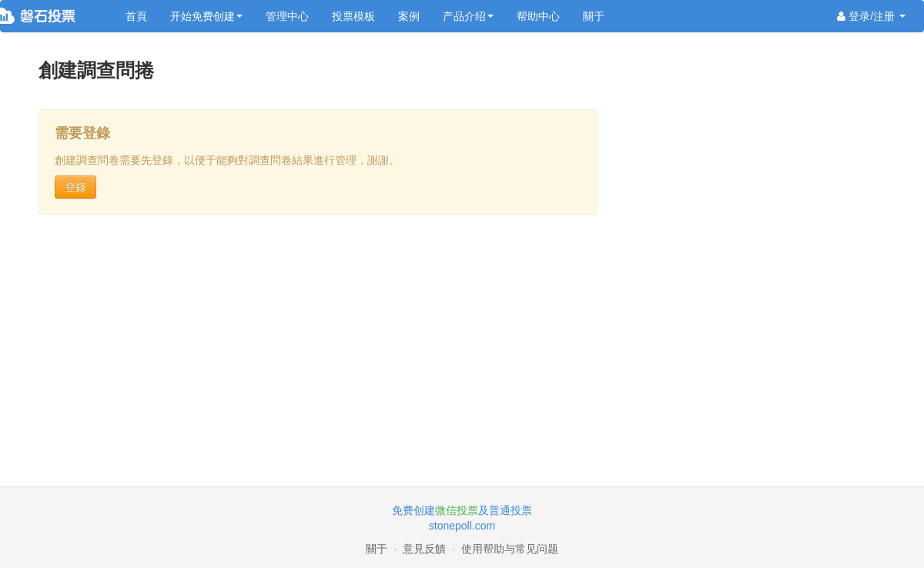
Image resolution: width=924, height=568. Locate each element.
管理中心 (287, 16)
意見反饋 (424, 549)
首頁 (136, 16)
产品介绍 (468, 16)
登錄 (75, 187)
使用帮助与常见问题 (510, 549)
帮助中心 (538, 16)
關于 (594, 16)
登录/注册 (871, 16)
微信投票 (457, 510)
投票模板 (353, 16)
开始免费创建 (206, 16)
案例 (409, 16)
